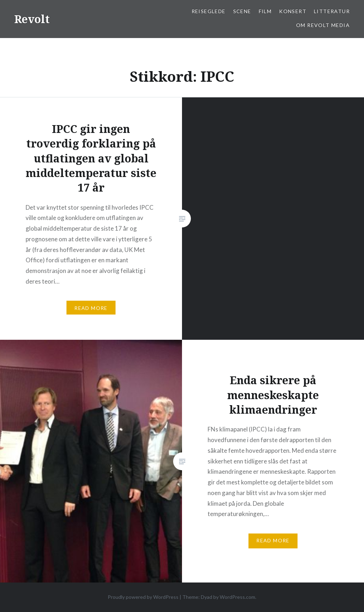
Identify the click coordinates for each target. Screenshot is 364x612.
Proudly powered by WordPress (143, 597)
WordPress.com (237, 597)
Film (265, 11)
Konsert (293, 11)
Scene (242, 11)
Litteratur (332, 11)
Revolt (32, 19)
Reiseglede (209, 11)
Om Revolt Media (323, 25)
